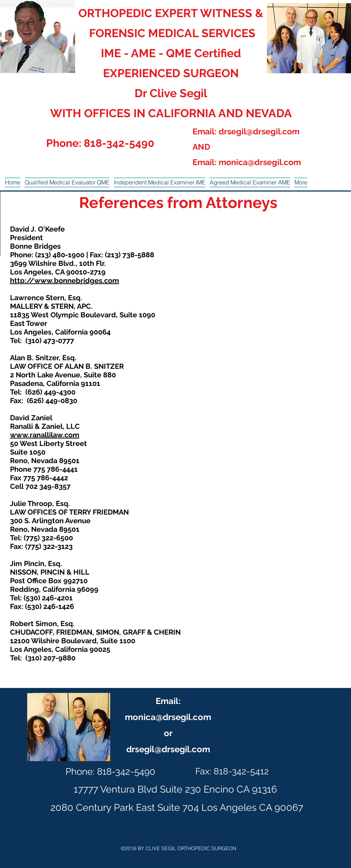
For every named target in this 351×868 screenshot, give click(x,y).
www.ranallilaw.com (45, 435)
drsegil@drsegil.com (259, 131)
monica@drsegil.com (260, 162)
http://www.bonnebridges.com (65, 281)
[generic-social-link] (325, 78)
